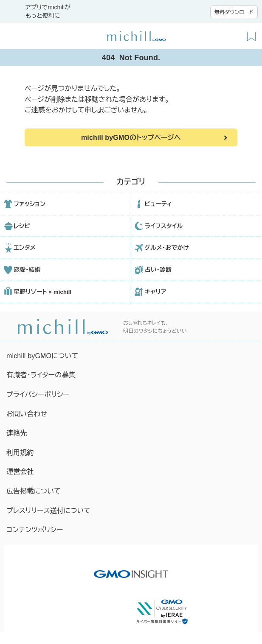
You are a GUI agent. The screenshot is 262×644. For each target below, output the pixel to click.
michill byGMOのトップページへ (131, 138)
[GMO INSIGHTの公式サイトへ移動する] (131, 570)
